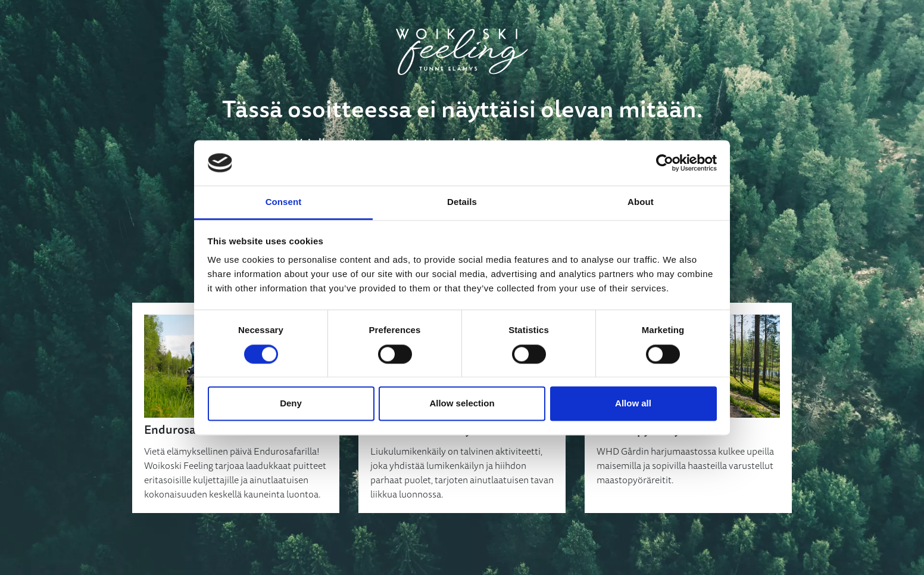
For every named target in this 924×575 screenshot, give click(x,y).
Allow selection (462, 404)
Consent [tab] (284, 202)
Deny (291, 404)
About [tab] (641, 202)
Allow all (633, 404)
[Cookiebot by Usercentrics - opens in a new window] (665, 163)
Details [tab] (462, 202)
